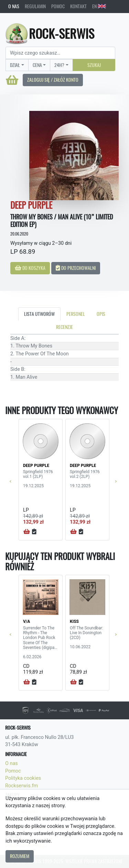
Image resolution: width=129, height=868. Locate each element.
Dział (15, 65)
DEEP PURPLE (36, 466)
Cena (37, 65)
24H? (59, 65)
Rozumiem (20, 856)
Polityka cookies (23, 778)
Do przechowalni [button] (76, 268)
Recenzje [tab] (64, 327)
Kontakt (78, 6)
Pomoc (58, 6)
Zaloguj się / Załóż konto (53, 80)
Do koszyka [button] (30, 268)
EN (99, 6)
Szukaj (94, 65)
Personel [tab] (76, 314)
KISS (74, 621)
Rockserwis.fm (21, 786)
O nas (14, 6)
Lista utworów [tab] (39, 314)
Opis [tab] (101, 314)
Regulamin (35, 6)
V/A (26, 621)
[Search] (60, 53)
